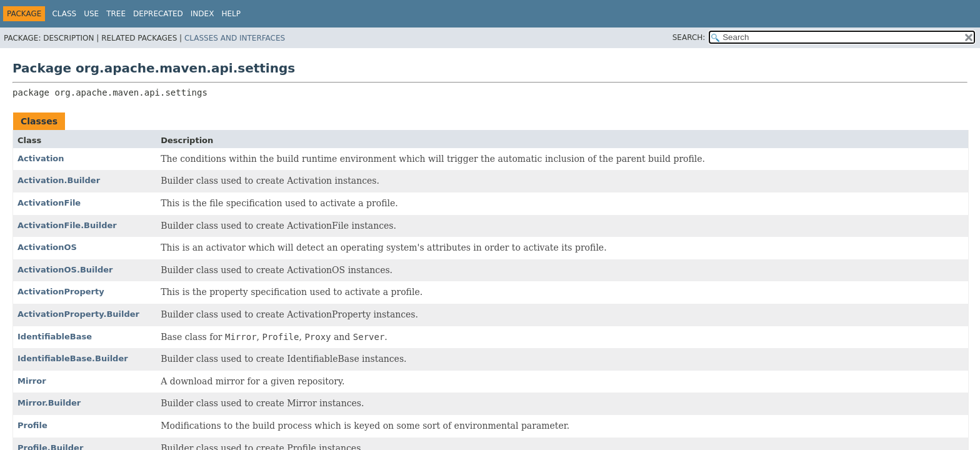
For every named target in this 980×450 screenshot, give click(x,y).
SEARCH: (689, 37)
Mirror (32, 381)
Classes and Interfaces (235, 38)
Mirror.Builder (49, 403)
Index (202, 14)
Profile (32, 425)
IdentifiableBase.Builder (73, 358)
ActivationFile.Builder (67, 225)
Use (91, 14)
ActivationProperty (61, 292)
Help (231, 14)
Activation (41, 158)
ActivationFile (49, 203)
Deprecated (158, 14)
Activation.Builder (59, 180)
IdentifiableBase (55, 337)
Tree (116, 14)
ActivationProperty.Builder (78, 314)
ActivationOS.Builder (65, 270)
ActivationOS (47, 247)
